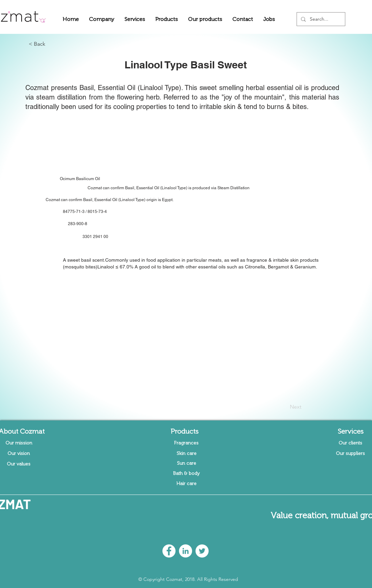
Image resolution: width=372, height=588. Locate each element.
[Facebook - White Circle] (169, 551)
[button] (102, 19)
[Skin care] (186, 454)
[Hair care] (186, 484)
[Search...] (320, 19)
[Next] (284, 407)
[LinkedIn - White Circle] (185, 551)
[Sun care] (186, 463)
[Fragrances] (186, 443)
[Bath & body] (186, 474)
